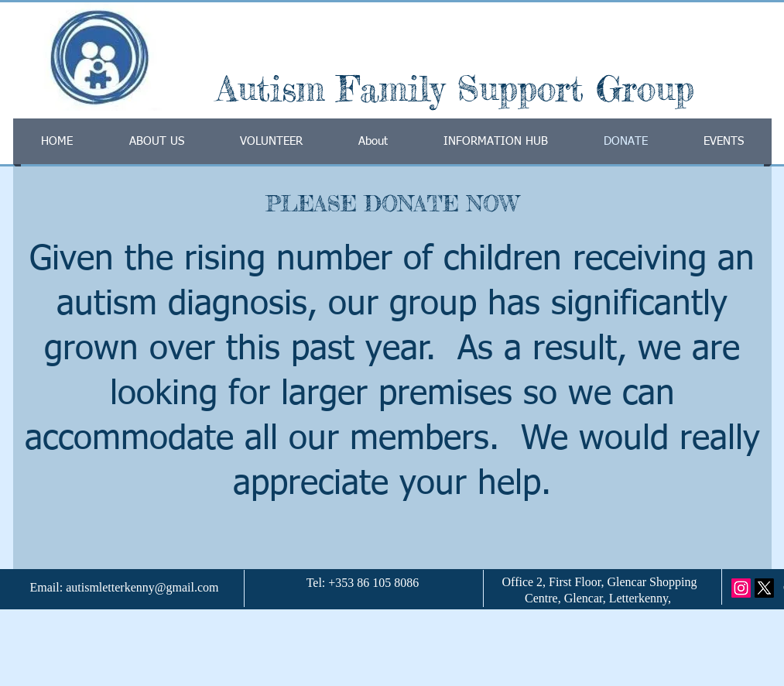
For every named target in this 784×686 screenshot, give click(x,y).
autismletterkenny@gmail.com (142, 587)
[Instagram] (741, 588)
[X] (764, 588)
